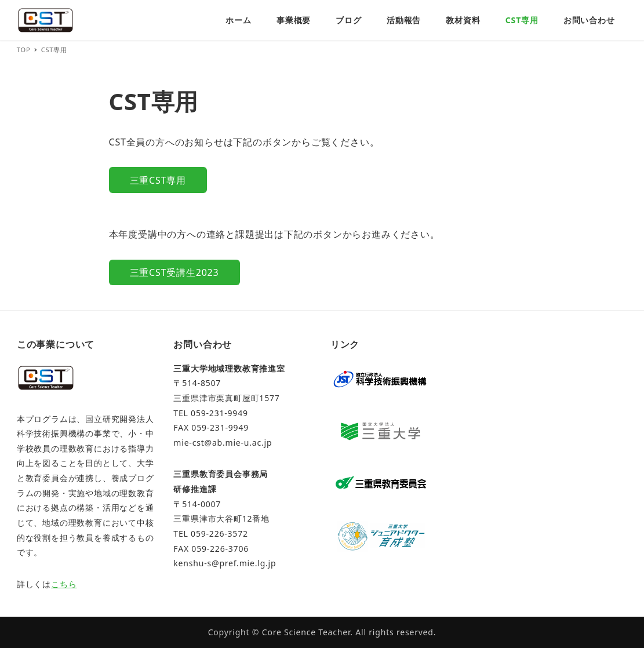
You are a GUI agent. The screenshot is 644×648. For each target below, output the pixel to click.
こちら (64, 584)
